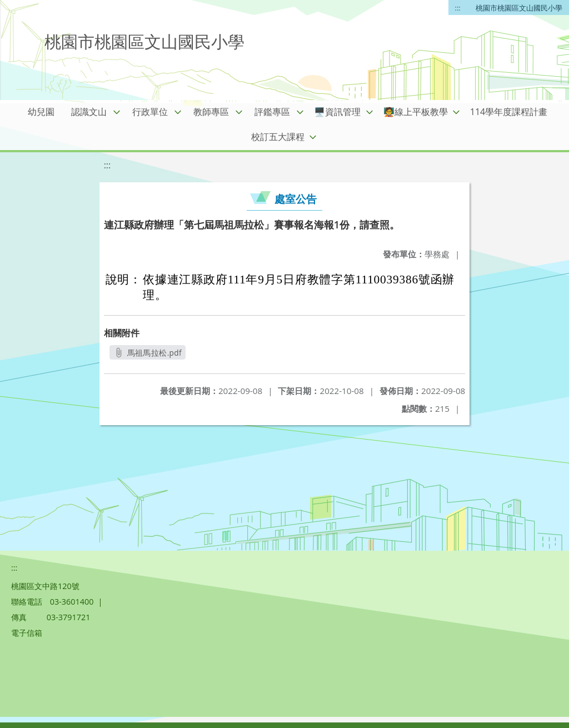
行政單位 (150, 112)
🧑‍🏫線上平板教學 (416, 112)
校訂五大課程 (278, 137)
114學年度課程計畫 (509, 112)
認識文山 (89, 112)
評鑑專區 (272, 112)
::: (458, 8)
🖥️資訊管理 (337, 112)
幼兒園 (41, 112)
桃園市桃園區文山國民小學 (519, 8)
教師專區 (211, 112)
